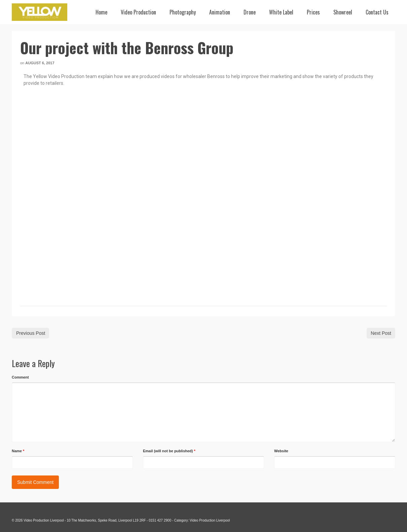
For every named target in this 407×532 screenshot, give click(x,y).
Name (18, 451)
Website (281, 451)
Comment (20, 377)
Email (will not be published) (169, 451)
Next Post (381, 333)
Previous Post (31, 333)
